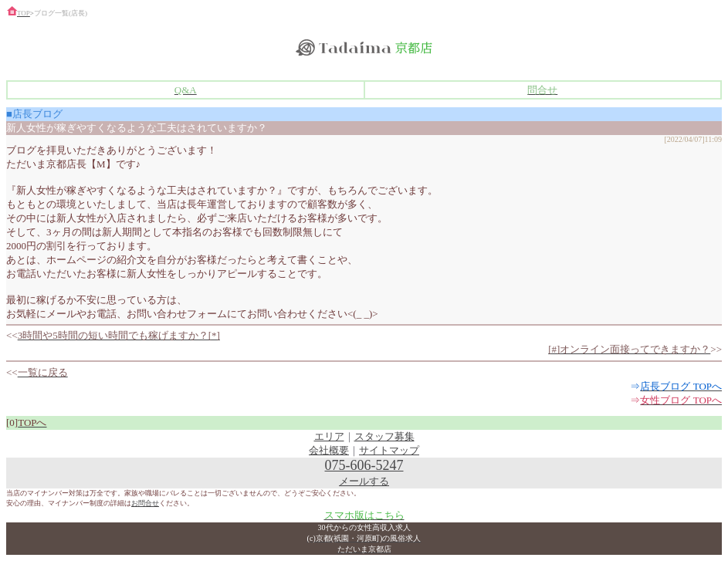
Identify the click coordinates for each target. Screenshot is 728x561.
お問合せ (145, 503)
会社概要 (329, 450)
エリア (329, 436)
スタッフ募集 (384, 436)
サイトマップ (389, 450)
